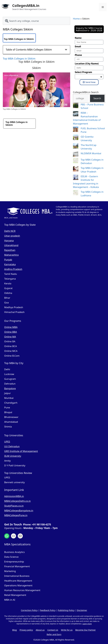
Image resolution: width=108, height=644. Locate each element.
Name (78, 38)
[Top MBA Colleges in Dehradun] (76, 161)
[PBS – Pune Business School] (76, 106)
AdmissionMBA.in (14, 496)
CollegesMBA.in (26, 5)
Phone (78, 55)
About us (40, 630)
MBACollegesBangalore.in (19, 510)
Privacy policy (26, 630)
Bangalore (10, 388)
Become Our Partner (86, 630)
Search (97, 98)
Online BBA (11, 332)
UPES (7, 442)
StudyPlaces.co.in (14, 506)
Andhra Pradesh (13, 269)
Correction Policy (29, 610)
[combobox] (36, 21)
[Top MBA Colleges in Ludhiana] (76, 193)
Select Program (83, 72)
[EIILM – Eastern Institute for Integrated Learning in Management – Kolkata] (76, 178)
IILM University (13, 456)
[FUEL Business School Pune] (76, 130)
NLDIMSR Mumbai (91, 153)
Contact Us (53, 630)
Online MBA (11, 327)
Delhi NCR (10, 231)
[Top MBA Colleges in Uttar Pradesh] (76, 169)
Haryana (9, 240)
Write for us (67, 630)
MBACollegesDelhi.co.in (17, 501)
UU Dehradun (12, 446)
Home (76, 19)
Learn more (87, 624)
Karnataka (10, 264)
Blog (14, 630)
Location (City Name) (87, 64)
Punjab (8, 260)
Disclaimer (82, 610)
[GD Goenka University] (76, 138)
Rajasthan (10, 250)
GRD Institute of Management (21, 451)
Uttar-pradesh (12, 236)
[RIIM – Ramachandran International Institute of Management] (76, 114)
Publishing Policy (66, 610)
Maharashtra (11, 255)
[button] (66, 50)
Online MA (10, 337)
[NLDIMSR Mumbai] (76, 155)
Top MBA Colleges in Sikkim (19, 39)
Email (78, 46)
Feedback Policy (48, 610)
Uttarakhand (11, 245)
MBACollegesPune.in (16, 515)
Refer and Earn (54, 634)
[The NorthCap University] (76, 146)
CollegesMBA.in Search (86, 92)
